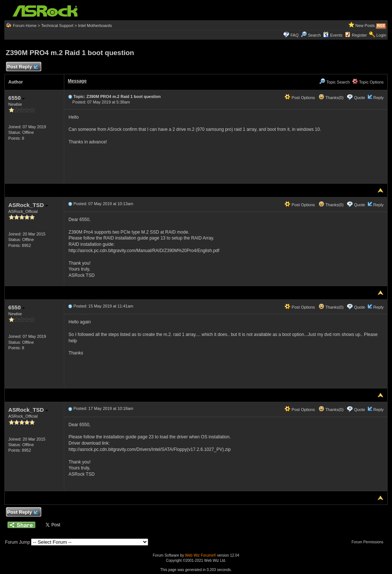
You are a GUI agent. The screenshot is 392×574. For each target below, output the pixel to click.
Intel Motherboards (95, 26)
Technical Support (57, 26)
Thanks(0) (331, 98)
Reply (378, 98)
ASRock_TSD (28, 205)
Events (333, 35)
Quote (359, 98)
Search (314, 35)
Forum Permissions (369, 542)
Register (359, 35)
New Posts (365, 26)
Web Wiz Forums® (201, 555)
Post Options (300, 98)
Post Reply (23, 67)
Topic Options (368, 82)
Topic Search (334, 82)
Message (77, 81)
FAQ (294, 35)
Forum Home (25, 26)
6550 (17, 98)
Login (381, 35)
